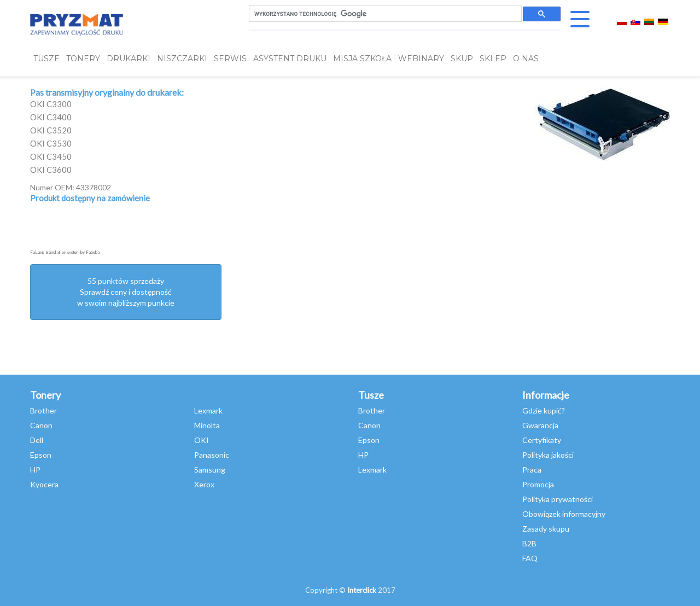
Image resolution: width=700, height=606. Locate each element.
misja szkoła (362, 59)
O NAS (526, 59)
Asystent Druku (290, 59)
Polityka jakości (548, 455)
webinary (421, 59)
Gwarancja (540, 425)
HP (35, 470)
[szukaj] (384, 14)
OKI (202, 440)
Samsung (210, 470)
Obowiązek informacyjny (564, 514)
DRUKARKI (129, 59)
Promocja (538, 484)
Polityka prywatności (558, 499)
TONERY (83, 59)
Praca (532, 470)
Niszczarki (182, 59)
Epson (41, 455)
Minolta (207, 425)
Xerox (204, 484)
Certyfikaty (542, 440)
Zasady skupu (546, 529)
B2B (529, 543)
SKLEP (493, 59)
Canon (41, 425)
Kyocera (44, 484)
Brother (43, 410)
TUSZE (46, 59)
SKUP (462, 59)
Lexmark (208, 410)
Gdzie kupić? (544, 410)
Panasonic (212, 455)
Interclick (362, 590)
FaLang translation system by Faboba (65, 252)
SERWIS (230, 59)
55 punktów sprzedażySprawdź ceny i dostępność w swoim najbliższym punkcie (126, 292)
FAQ (530, 558)
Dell (37, 440)
